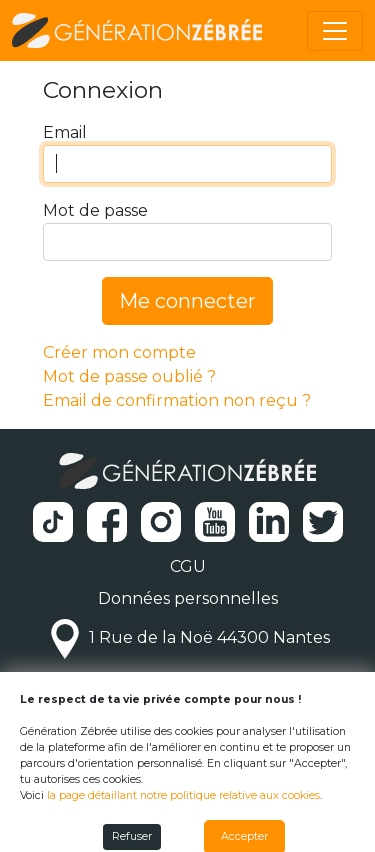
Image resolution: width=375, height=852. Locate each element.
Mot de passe (95, 210)
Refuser (132, 836)
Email (65, 132)
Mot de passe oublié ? (129, 376)
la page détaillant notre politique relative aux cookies (183, 795)
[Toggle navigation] (335, 31)
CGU (188, 566)
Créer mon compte (119, 352)
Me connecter (187, 301)
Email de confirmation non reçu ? (177, 400)
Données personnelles (188, 598)
